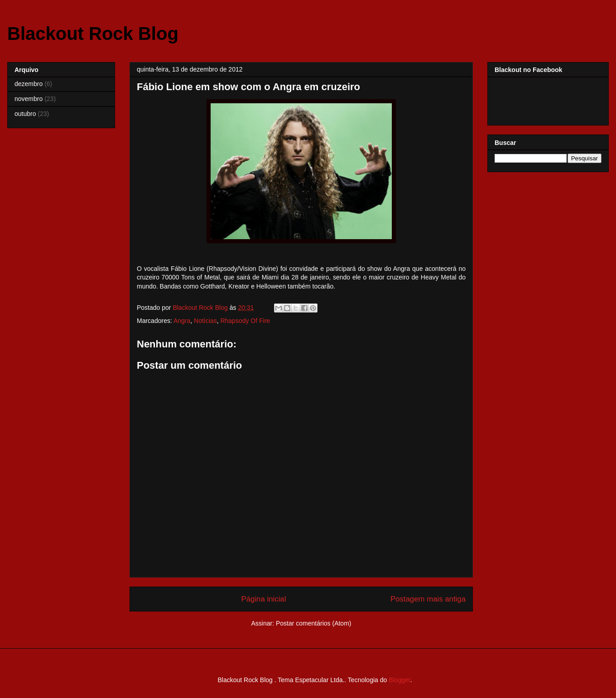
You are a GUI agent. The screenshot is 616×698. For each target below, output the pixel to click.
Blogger (399, 680)
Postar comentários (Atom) (314, 623)
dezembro (29, 84)
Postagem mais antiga (428, 599)
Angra (182, 321)
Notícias (205, 321)
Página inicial (264, 599)
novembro (29, 99)
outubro (25, 114)
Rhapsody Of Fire (245, 321)
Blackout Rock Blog (93, 34)
